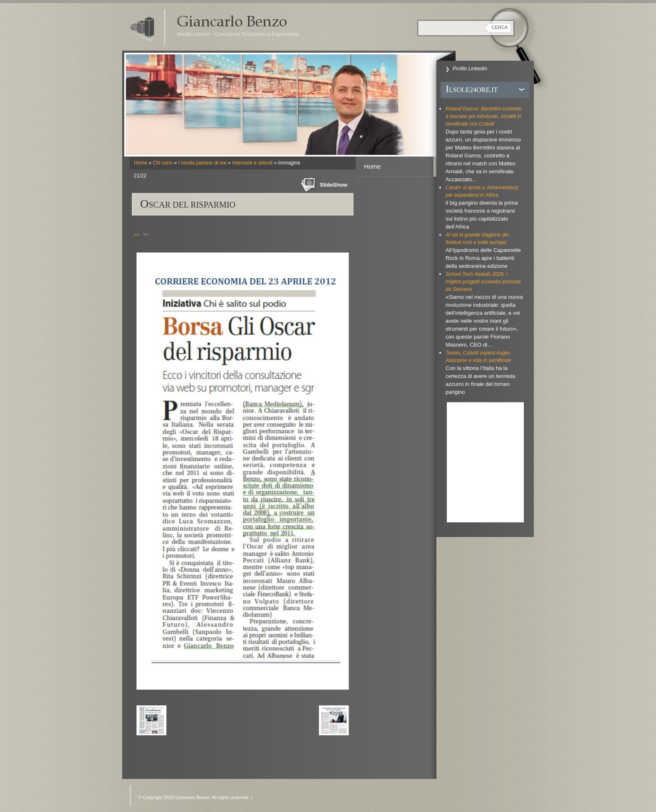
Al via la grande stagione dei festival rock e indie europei (477, 239)
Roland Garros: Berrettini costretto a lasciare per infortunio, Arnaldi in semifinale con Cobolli (484, 116)
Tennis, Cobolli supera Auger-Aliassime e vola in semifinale (478, 357)
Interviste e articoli (252, 163)
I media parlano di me (202, 163)
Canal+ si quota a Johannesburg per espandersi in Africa (482, 191)
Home (141, 163)
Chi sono (163, 163)
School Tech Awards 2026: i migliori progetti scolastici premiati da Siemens (483, 282)
